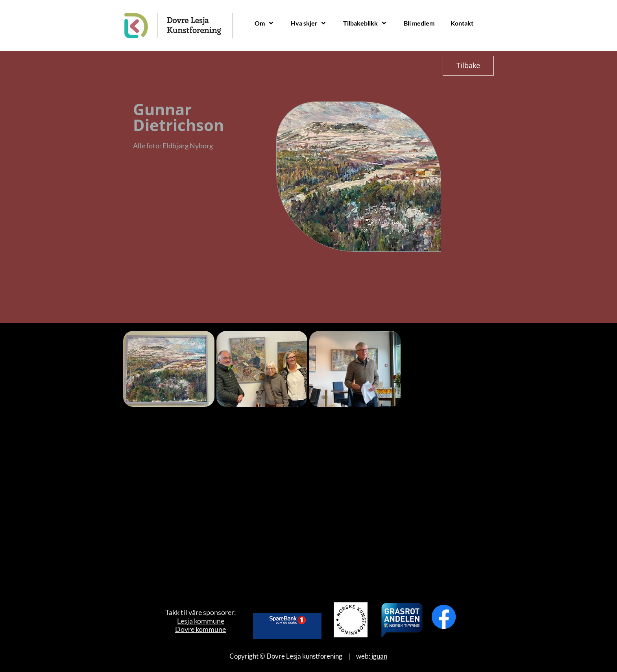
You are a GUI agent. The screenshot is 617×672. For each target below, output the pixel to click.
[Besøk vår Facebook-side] (444, 617)
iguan (379, 656)
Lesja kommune (201, 621)
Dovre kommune (200, 629)
